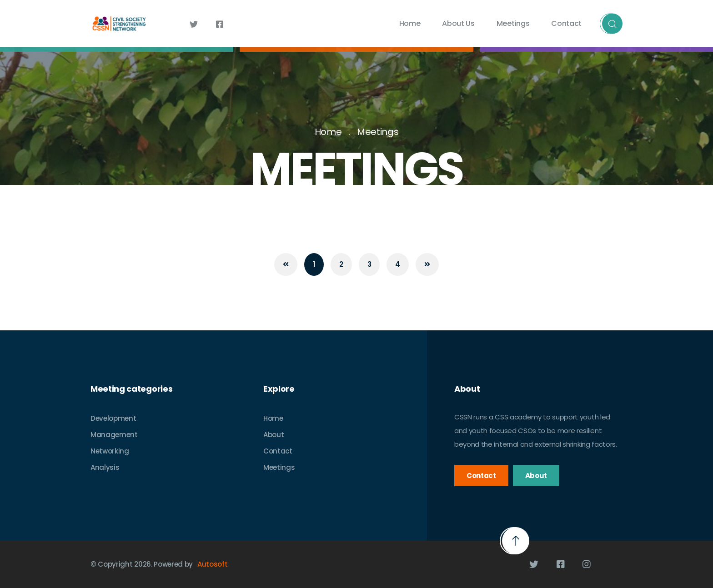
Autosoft (212, 564)
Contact (566, 23)
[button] (516, 541)
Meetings (513, 23)
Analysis (105, 467)
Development (113, 418)
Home (410, 23)
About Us (458, 23)
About (274, 435)
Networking (110, 451)
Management (114, 435)
